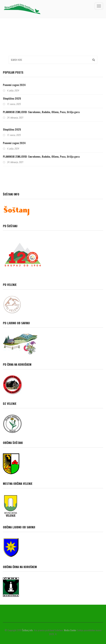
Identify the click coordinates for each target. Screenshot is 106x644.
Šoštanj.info (27, 630)
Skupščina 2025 (12, 98)
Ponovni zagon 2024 (14, 85)
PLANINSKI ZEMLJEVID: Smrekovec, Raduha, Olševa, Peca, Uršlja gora (41, 112)
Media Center (70, 630)
